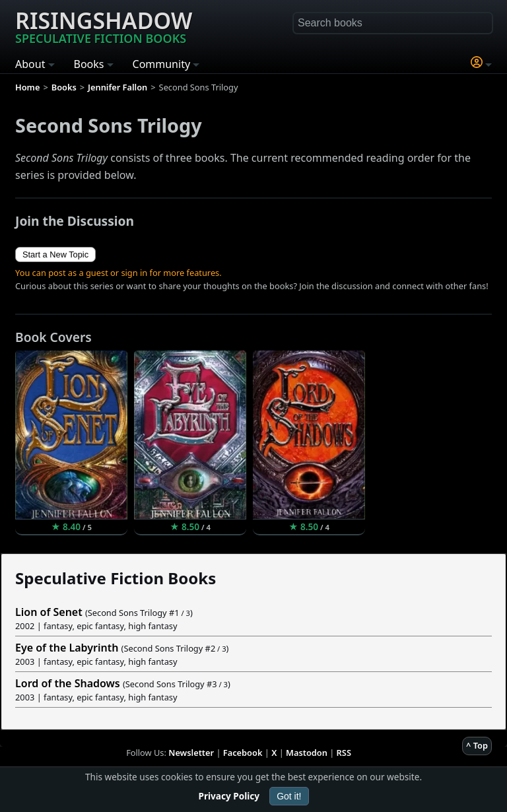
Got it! (289, 796)
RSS (344, 753)
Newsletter (191, 753)
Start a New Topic (55, 254)
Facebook (243, 753)
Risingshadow (104, 26)
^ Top (477, 745)
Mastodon (307, 753)
